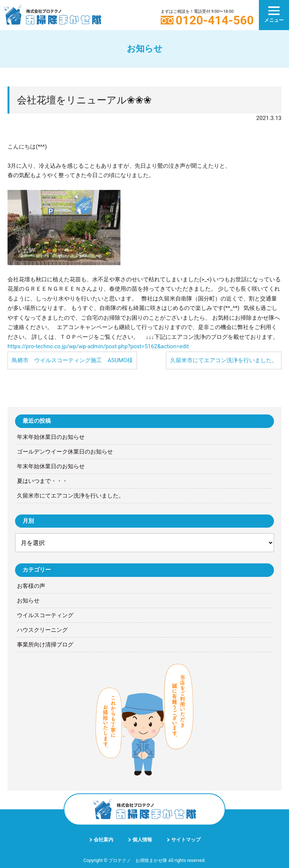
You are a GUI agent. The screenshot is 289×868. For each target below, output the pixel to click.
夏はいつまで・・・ (42, 481)
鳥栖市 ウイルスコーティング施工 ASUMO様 (72, 360)
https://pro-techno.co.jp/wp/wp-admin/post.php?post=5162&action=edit (98, 346)
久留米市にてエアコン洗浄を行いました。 (224, 360)
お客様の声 (31, 586)
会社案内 (103, 840)
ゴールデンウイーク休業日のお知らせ (65, 452)
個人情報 (142, 840)
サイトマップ (186, 840)
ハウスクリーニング (42, 630)
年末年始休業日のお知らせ (51, 437)
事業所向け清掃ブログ (45, 645)
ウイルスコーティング (45, 615)
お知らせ (28, 601)
